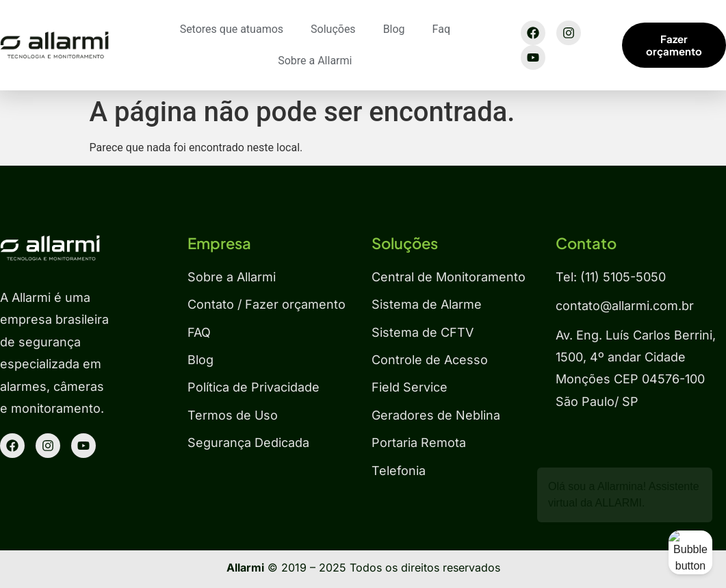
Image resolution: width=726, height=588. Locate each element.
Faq (441, 29)
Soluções (333, 29)
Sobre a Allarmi (315, 61)
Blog (394, 29)
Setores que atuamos (232, 29)
